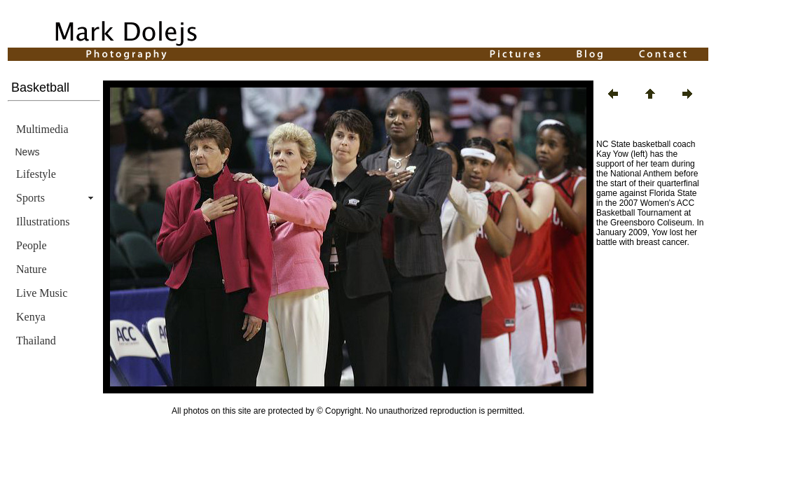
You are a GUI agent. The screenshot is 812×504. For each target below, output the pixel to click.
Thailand (36, 341)
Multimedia (42, 129)
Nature (32, 269)
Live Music (42, 293)
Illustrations (43, 222)
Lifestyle (36, 174)
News (28, 152)
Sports (30, 198)
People (32, 245)
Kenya (31, 317)
